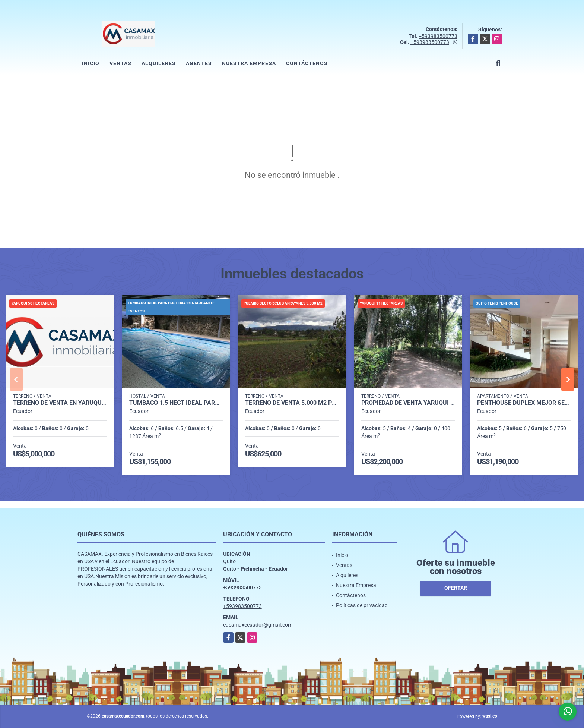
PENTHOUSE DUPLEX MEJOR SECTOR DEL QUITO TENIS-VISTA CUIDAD (524, 403)
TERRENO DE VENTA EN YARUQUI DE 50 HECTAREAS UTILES (60, 403)
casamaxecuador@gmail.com (258, 625)
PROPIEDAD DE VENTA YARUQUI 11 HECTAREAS (408, 403)
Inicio (91, 63)
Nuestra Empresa (249, 63)
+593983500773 (438, 36)
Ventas (120, 63)
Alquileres (159, 63)
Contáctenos (307, 63)
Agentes (199, 63)
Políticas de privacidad (362, 605)
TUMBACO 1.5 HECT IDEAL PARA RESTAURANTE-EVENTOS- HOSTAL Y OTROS (176, 403)
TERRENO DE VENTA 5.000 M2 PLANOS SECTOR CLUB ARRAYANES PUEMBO (292, 403)
